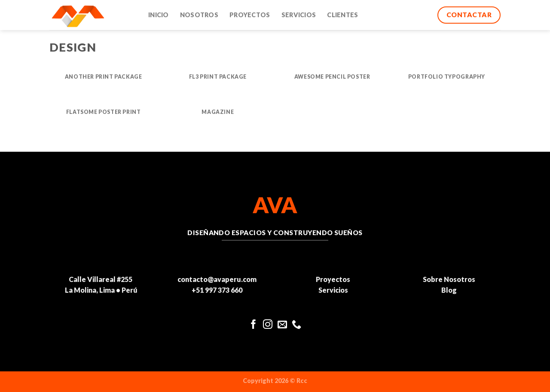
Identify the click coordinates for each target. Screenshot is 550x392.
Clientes (342, 15)
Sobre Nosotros (449, 279)
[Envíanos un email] (282, 325)
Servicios (299, 15)
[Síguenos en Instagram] (268, 325)
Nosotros (199, 15)
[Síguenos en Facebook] (254, 325)
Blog (449, 290)
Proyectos (250, 15)
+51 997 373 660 (217, 290)
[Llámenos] (296, 325)
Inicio (159, 15)
